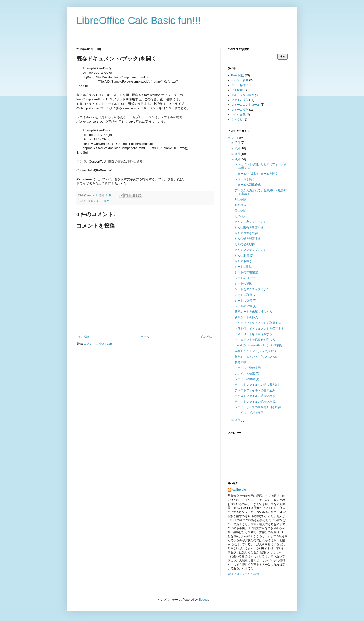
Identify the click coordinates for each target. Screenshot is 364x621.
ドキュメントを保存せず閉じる (255, 340)
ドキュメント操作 (98, 201)
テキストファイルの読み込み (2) (256, 396)
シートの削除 (243, 267)
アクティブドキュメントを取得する (258, 323)
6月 (238, 148)
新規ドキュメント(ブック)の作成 (256, 357)
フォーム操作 (240, 110)
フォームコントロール (246, 105)
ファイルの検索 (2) (247, 374)
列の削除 (241, 199)
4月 (238, 159)
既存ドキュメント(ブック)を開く (256, 351)
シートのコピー (245, 278)
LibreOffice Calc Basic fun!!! (138, 21)
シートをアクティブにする (252, 289)
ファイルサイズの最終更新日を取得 (258, 407)
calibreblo (239, 490)
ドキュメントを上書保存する (253, 334)
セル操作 (237, 90)
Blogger (203, 600)
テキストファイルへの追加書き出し (258, 385)
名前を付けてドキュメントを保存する (259, 329)
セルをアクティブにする (251, 250)
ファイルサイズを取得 (249, 413)
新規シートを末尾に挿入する (253, 312)
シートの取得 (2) (246, 301)
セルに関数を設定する (249, 228)
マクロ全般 (238, 115)
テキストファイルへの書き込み (255, 390)
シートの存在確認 (246, 272)
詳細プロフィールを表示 (243, 574)
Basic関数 (238, 75)
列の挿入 (241, 205)
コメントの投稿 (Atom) (99, 344)
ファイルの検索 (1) (247, 379)
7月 (238, 143)
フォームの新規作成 (248, 185)
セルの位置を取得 (246, 233)
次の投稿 (83, 337)
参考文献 (237, 120)
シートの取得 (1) (246, 306)
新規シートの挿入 (246, 317)
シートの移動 (243, 283)
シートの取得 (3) (246, 295)
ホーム (145, 337)
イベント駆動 (240, 80)
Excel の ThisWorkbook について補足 (259, 345)
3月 (238, 420)
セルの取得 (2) (244, 256)
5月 (238, 154)
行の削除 (241, 211)
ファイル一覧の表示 (248, 368)
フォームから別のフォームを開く (256, 174)
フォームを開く (245, 179)
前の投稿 (206, 337)
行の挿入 (241, 216)
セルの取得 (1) (244, 261)
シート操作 (238, 85)
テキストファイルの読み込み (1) (256, 402)
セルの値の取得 (245, 244)
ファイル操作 (240, 100)
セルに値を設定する (248, 239)
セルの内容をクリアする (251, 222)
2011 (236, 138)
